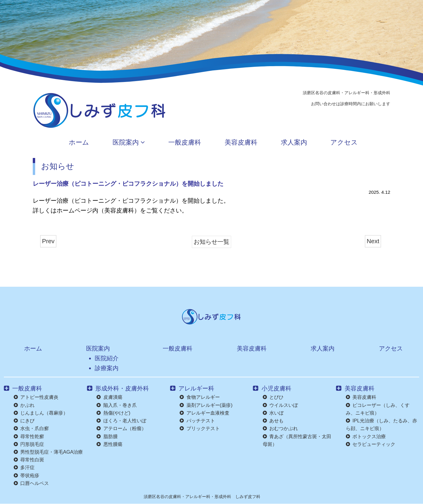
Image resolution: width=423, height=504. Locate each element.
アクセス (365, 143)
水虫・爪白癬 (31, 428)
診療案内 (104, 368)
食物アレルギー (200, 397)
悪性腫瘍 (109, 444)
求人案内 (305, 143)
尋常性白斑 (29, 460)
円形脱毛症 (29, 444)
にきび (24, 421)
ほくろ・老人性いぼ (121, 421)
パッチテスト (197, 421)
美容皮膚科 (244, 143)
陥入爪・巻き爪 (116, 405)
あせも (273, 421)
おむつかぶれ (280, 428)
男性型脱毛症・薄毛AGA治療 (48, 452)
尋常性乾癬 (29, 436)
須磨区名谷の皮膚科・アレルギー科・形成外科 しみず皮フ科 (202, 497)
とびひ (273, 397)
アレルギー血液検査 (204, 413)
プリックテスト (200, 428)
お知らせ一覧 (211, 242)
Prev (48, 241)
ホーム (55, 143)
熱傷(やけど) (113, 413)
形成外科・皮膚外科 (118, 388)
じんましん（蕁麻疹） (41, 413)
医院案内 (113, 143)
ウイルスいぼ (280, 405)
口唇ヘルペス (31, 483)
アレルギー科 (192, 388)
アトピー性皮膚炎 (36, 397)
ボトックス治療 (366, 436)
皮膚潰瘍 (109, 397)
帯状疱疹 (27, 475)
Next (373, 241)
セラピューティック (371, 444)
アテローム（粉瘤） (121, 428)
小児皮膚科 (272, 388)
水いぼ (273, 413)
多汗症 (24, 467)
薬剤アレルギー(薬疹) (206, 405)
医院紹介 (104, 358)
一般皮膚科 (178, 143)
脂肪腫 (107, 436)
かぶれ (24, 405)
